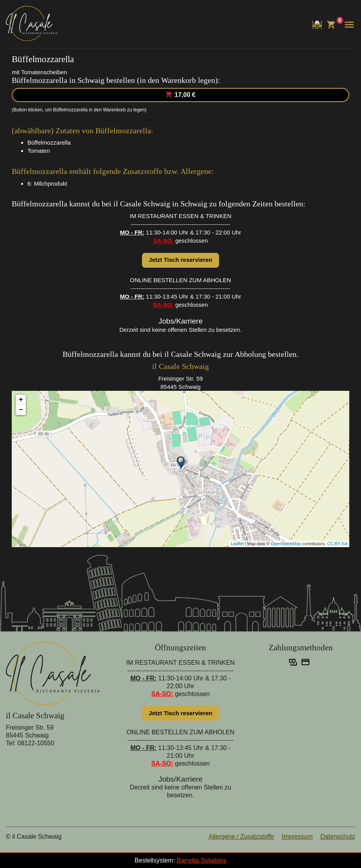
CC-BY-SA (337, 544)
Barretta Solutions (202, 860)
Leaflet (237, 544)
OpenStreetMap (286, 544)
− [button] (21, 410)
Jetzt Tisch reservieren (180, 260)
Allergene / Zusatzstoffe (241, 837)
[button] (348, 24)
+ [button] (21, 400)
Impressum (297, 837)
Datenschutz (338, 837)
